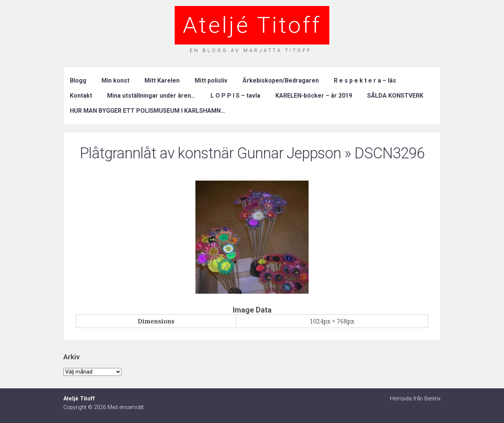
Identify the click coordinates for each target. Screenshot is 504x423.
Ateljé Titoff (252, 25)
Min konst (115, 80)
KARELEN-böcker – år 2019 (314, 96)
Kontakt (81, 96)
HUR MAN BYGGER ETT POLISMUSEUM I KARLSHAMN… (148, 111)
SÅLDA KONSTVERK (395, 96)
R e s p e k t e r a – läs (365, 80)
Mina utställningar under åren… (151, 96)
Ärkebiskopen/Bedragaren (281, 80)
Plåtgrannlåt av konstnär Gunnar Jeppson (210, 153)
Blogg (78, 80)
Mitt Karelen (162, 80)
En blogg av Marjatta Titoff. (252, 50)
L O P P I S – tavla (235, 96)
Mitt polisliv (211, 80)
